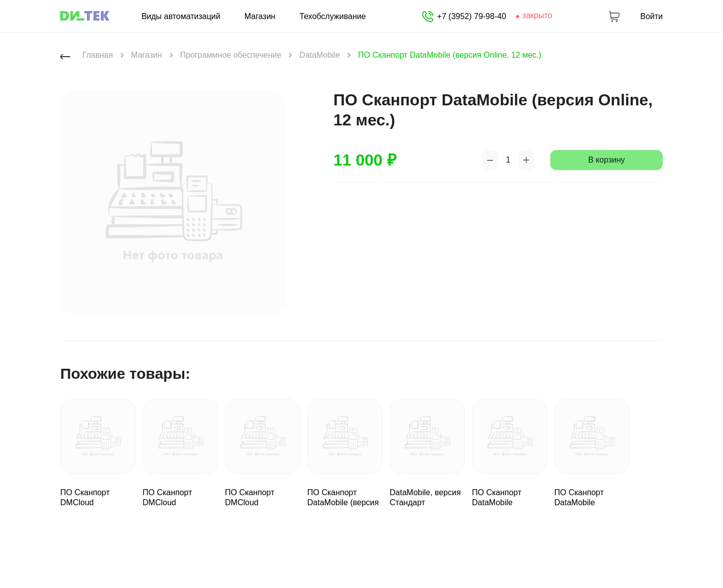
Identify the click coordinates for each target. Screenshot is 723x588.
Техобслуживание (332, 17)
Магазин (260, 17)
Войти (651, 17)
